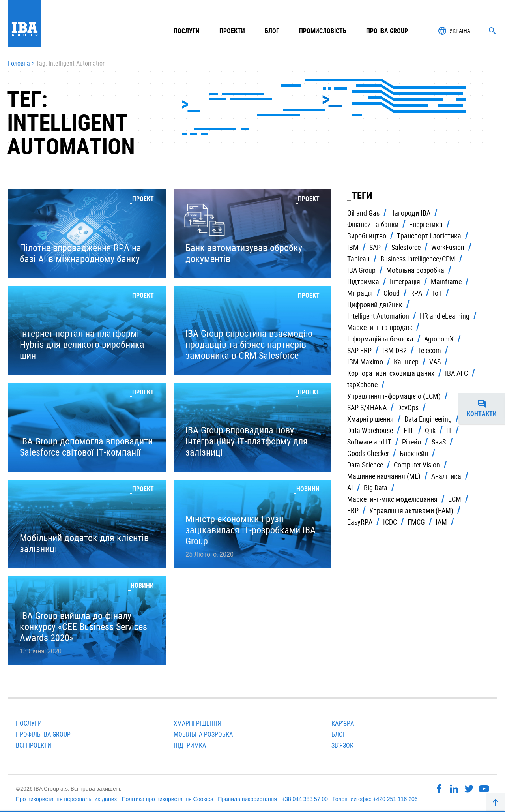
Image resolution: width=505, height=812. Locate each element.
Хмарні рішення (197, 723)
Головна (19, 64)
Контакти (486, 408)
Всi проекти (34, 745)
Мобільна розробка (203, 734)
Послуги (29, 723)
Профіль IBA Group (43, 734)
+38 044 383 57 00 (305, 799)
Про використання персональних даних (66, 799)
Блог (272, 31)
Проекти (232, 31)
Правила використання (247, 799)
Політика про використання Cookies (167, 799)
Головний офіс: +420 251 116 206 (375, 799)
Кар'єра (343, 723)
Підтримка (190, 745)
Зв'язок (342, 745)
